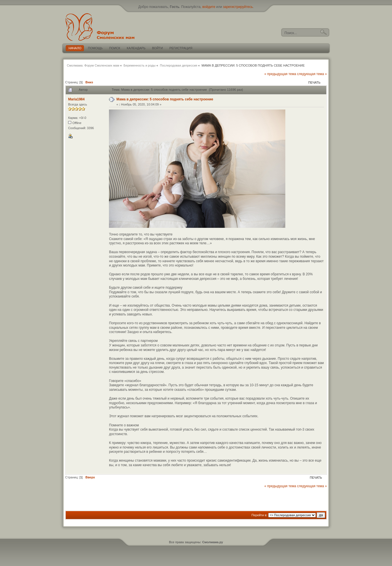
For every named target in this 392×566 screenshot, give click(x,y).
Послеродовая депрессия (179, 65)
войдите (209, 7)
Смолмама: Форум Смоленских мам (93, 65)
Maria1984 (76, 99)
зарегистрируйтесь (238, 7)
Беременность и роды (139, 65)
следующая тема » (312, 74)
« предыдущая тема (280, 74)
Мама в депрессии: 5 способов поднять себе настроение (165, 99)
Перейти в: (259, 515)
